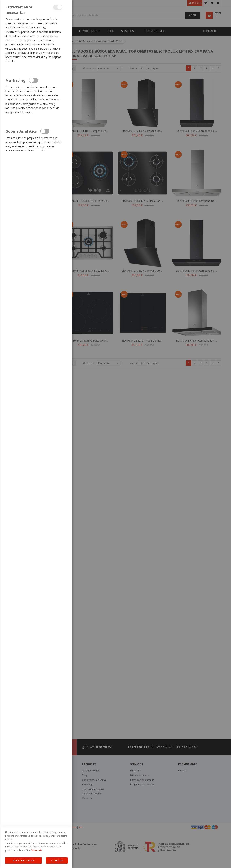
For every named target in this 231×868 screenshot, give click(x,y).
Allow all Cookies (23, 861)
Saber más (37, 850)
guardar (57, 861)
